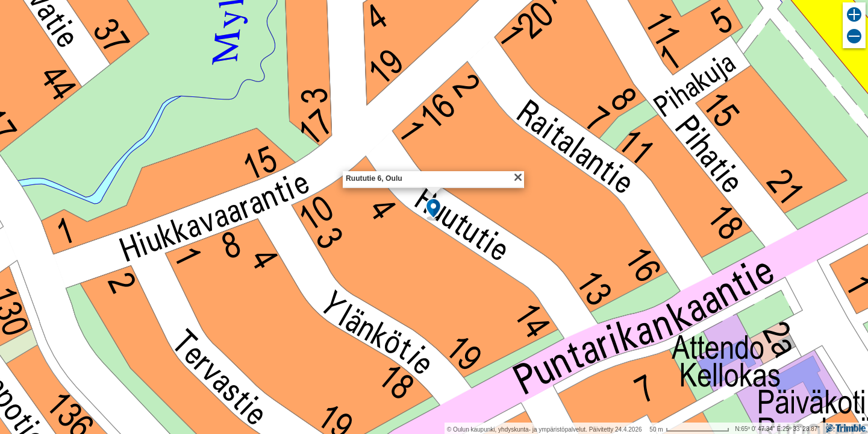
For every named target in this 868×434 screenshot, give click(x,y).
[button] (433, 209)
